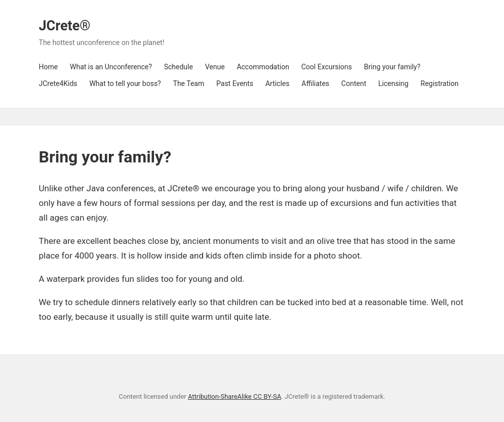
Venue (215, 67)
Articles (278, 83)
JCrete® (65, 26)
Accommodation (263, 67)
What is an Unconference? (111, 67)
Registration (439, 83)
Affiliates (315, 83)
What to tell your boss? (125, 83)
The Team (189, 83)
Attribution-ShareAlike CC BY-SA (235, 396)
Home (49, 67)
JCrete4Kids (58, 83)
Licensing (394, 83)
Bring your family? (392, 67)
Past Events (235, 83)
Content (354, 83)
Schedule (179, 67)
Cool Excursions (327, 67)
